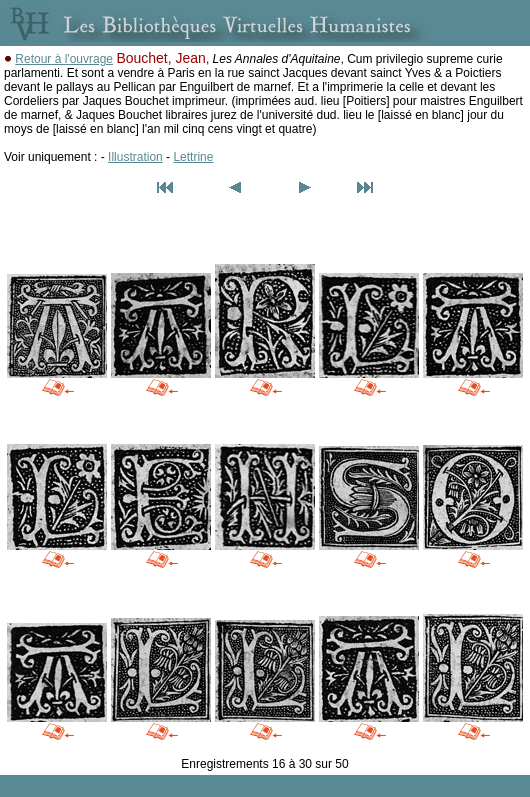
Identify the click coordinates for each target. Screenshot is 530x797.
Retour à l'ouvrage (64, 59)
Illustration (135, 157)
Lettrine (193, 157)
